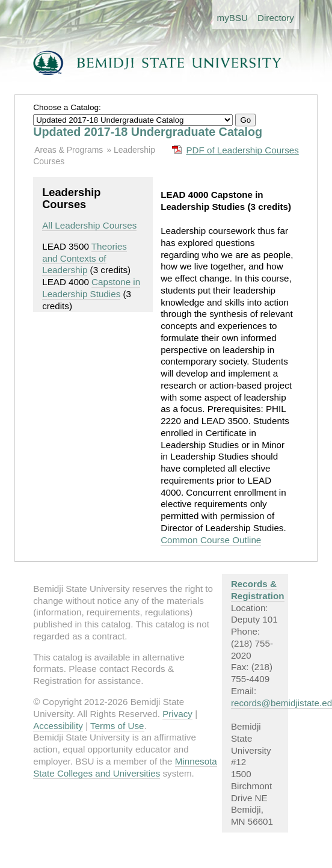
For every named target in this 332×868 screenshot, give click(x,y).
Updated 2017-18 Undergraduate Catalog (148, 132)
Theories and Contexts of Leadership (85, 258)
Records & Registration (258, 590)
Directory (276, 18)
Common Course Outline (211, 540)
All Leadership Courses (89, 225)
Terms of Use (117, 726)
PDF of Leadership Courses (242, 150)
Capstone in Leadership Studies (91, 288)
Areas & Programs (69, 150)
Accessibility (58, 726)
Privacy (177, 714)
